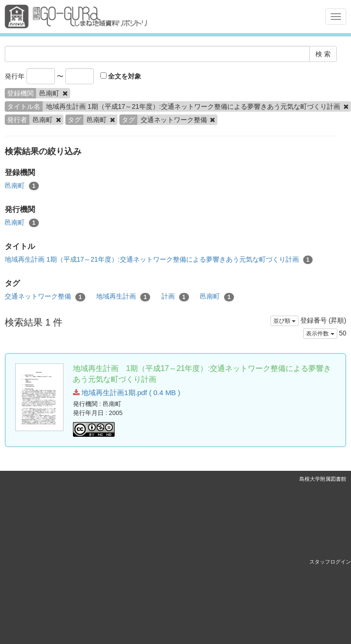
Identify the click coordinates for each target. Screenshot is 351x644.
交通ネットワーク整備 (45, 297)
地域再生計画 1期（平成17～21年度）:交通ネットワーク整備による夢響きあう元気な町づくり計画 (159, 260)
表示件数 (320, 334)
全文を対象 (121, 76)
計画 (175, 297)
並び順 (284, 321)
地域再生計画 (123, 297)
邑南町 (22, 186)
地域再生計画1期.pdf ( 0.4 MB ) (127, 393)
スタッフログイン (330, 562)
